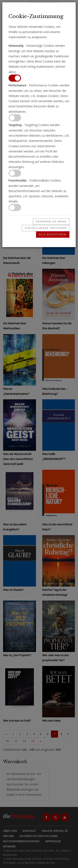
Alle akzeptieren (53, 234)
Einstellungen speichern (46, 228)
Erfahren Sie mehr (51, 222)
